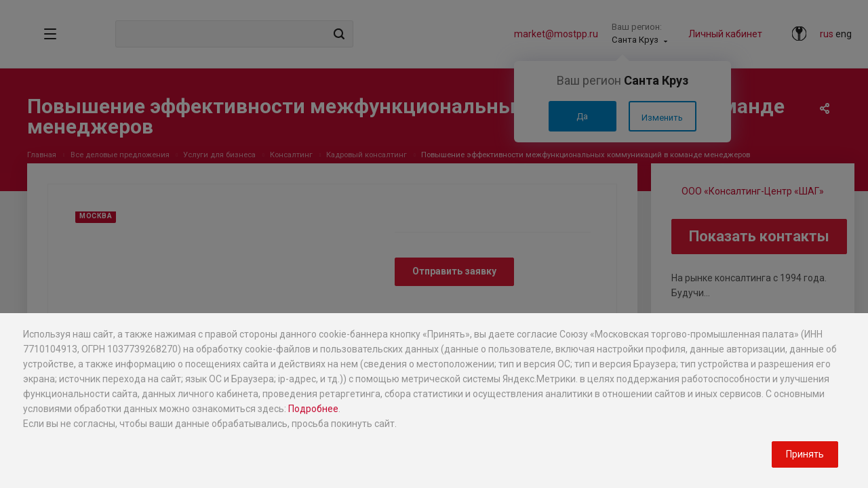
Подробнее (313, 409)
